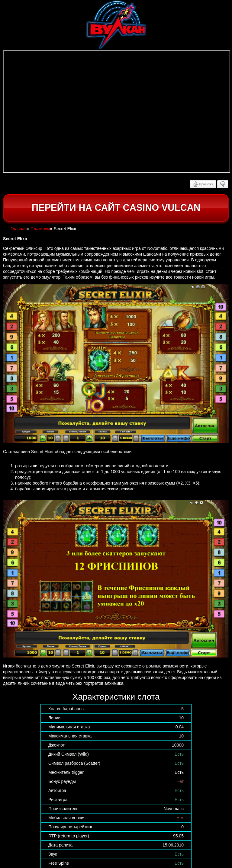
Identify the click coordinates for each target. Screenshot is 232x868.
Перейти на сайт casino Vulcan (116, 208)
